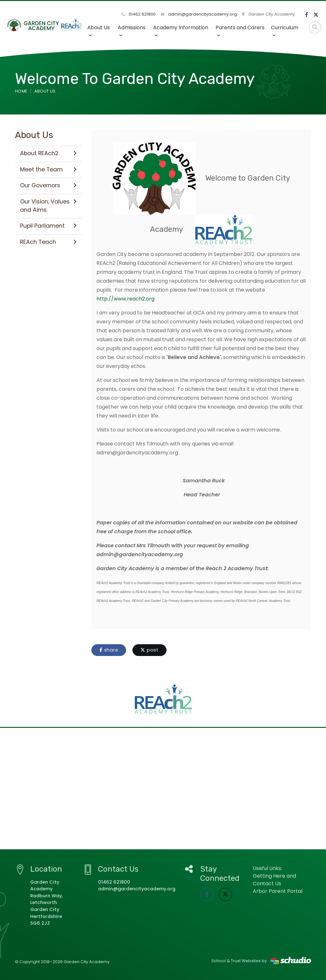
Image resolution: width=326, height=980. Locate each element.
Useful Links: (267, 868)
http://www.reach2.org (125, 299)
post (149, 650)
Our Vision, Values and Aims (48, 206)
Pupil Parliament (48, 226)
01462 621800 (138, 14)
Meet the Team (48, 169)
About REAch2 (48, 153)
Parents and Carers (240, 31)
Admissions (132, 31)
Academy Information (181, 31)
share (109, 650)
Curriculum (285, 31)
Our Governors (48, 185)
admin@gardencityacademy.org (199, 14)
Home (21, 91)
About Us (99, 31)
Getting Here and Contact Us (274, 880)
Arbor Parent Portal (278, 891)
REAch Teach (48, 242)
